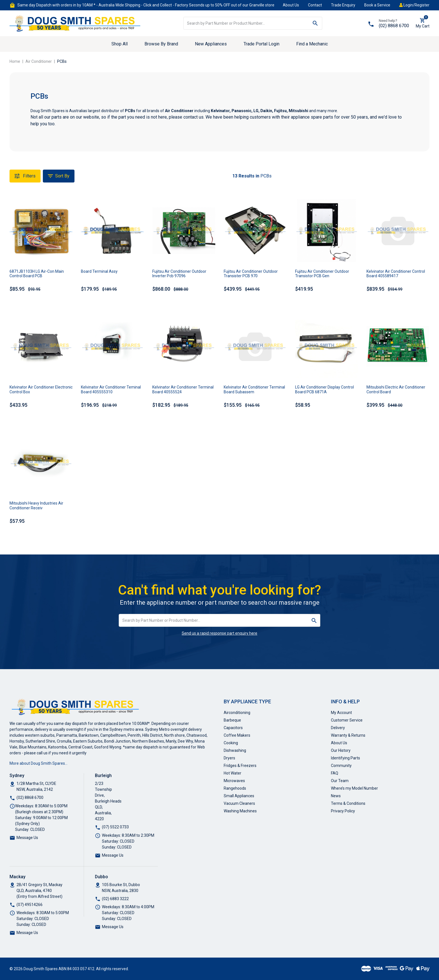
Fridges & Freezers (240, 766)
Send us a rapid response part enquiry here (219, 633)
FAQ (335, 773)
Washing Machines (240, 811)
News (336, 796)
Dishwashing (235, 750)
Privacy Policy (343, 811)
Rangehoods (235, 788)
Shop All (120, 44)
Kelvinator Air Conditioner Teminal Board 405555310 (111, 390)
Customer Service (347, 720)
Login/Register (414, 5)
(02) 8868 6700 (394, 26)
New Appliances (211, 44)
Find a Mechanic (312, 44)
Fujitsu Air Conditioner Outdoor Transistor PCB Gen (322, 274)
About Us (291, 5)
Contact (315, 5)
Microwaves (234, 781)
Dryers (229, 758)
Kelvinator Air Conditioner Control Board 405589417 (396, 274)
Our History (341, 750)
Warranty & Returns (348, 735)
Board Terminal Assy (99, 271)
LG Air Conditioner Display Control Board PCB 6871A (324, 390)
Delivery (338, 728)
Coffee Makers (237, 735)
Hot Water (233, 773)
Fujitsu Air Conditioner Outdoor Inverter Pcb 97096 (179, 274)
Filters (25, 176)
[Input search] (246, 23)
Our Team (340, 781)
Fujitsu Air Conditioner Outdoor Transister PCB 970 (251, 274)
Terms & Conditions (348, 803)
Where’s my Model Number (354, 788)
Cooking (231, 743)
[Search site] (315, 23)
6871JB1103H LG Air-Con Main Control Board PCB (37, 274)
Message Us (27, 838)
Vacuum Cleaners (239, 803)
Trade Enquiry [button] (343, 5)
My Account (341, 713)
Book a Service (377, 5)
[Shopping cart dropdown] (423, 23)
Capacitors (233, 728)
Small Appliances (239, 796)
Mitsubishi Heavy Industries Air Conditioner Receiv (36, 506)
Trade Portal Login (261, 44)
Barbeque (232, 720)
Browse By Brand (161, 44)
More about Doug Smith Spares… (38, 763)
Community (341, 766)
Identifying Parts (345, 758)
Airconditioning (237, 713)
